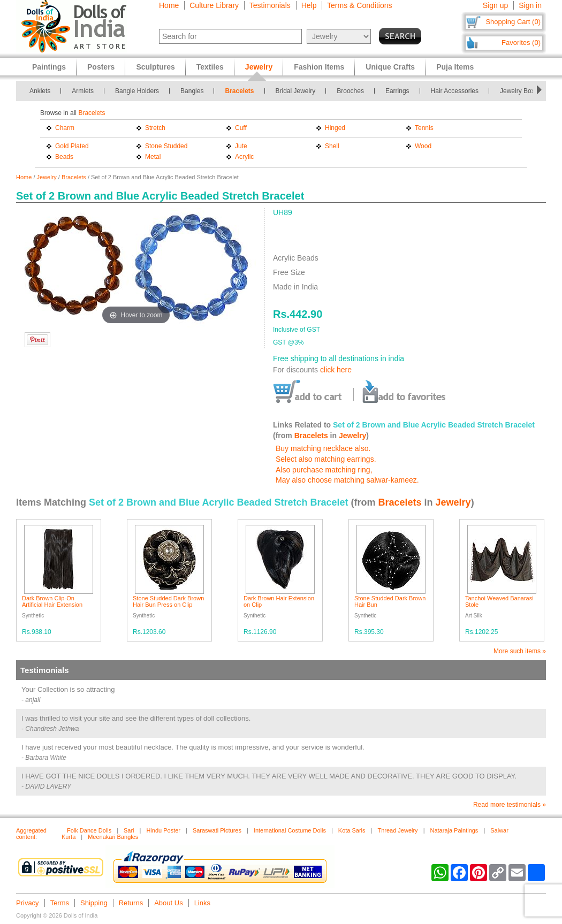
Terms (60, 903)
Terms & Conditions (359, 5)
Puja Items (455, 67)
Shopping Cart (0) (513, 22)
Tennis (424, 128)
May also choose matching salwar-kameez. (347, 480)
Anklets (40, 91)
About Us (168, 903)
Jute (241, 146)
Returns (131, 903)
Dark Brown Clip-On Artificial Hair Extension (52, 601)
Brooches (350, 91)
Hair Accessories (455, 91)
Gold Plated (72, 146)
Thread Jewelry (397, 830)
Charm (65, 128)
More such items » (520, 651)
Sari (129, 830)
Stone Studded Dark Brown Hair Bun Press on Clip (168, 601)
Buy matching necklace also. (323, 448)
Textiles (210, 67)
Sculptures (155, 67)
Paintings (49, 67)
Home (169, 5)
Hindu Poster (163, 830)
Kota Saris (352, 830)
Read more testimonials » (510, 805)
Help (309, 5)
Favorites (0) (521, 43)
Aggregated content (31, 834)
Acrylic (244, 157)
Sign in (530, 5)
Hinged (335, 128)
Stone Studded (166, 146)
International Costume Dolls (290, 830)
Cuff (241, 128)
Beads (64, 157)
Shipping (94, 903)
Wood (423, 146)
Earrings (397, 91)
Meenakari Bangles (113, 837)
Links (202, 903)
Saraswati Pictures (217, 830)
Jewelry (47, 177)
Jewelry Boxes (521, 91)
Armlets (83, 91)
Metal (153, 157)
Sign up (495, 5)
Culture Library (214, 5)
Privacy (28, 903)
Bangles (192, 91)
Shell (332, 146)
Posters (101, 67)
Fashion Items (319, 67)
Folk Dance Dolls (89, 830)
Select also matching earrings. (326, 459)
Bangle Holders (137, 91)
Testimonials (270, 5)
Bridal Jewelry (296, 91)
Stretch (155, 128)
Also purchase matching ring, (324, 470)
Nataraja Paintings (454, 830)
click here (336, 370)
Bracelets (239, 91)
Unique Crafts (390, 67)
